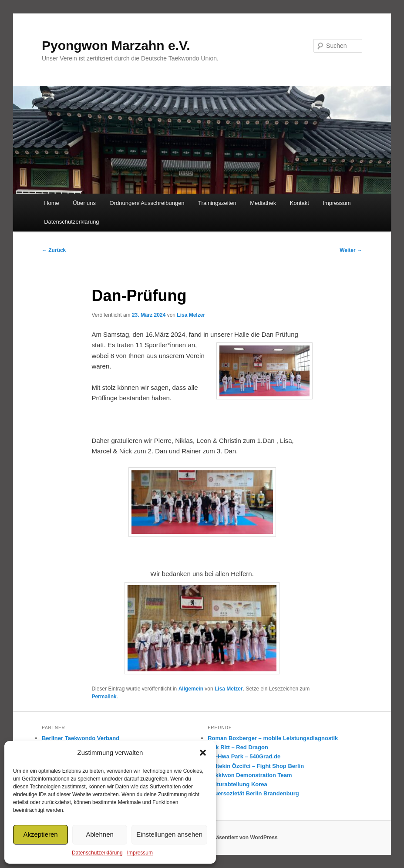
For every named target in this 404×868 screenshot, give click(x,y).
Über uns (84, 203)
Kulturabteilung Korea (237, 784)
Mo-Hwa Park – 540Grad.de (244, 756)
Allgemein (191, 689)
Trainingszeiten (217, 203)
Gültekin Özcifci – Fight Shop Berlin (256, 766)
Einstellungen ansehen (169, 834)
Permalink (104, 697)
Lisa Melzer (191, 315)
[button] (203, 753)
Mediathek (263, 203)
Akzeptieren (40, 834)
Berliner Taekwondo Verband (81, 738)
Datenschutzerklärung (97, 853)
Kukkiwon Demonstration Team (250, 775)
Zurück (54, 250)
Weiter (351, 250)
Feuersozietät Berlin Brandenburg (253, 793)
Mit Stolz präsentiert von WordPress (233, 838)
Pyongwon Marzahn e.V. (116, 45)
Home (52, 203)
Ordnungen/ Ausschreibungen (147, 203)
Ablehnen (99, 834)
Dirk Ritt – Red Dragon (238, 747)
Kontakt (300, 203)
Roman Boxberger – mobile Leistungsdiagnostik (273, 738)
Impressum (140, 853)
